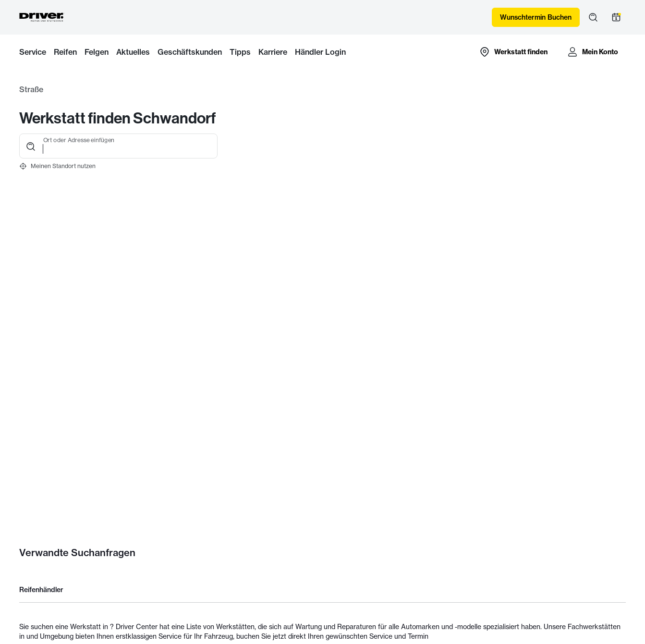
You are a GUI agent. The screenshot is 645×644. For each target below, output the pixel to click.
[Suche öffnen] (593, 17)
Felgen (97, 52)
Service (33, 52)
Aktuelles (133, 52)
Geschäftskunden (190, 52)
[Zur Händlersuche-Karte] (513, 52)
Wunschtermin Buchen (536, 17)
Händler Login (320, 52)
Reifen (65, 52)
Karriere (273, 52)
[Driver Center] (42, 17)
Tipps (240, 52)
